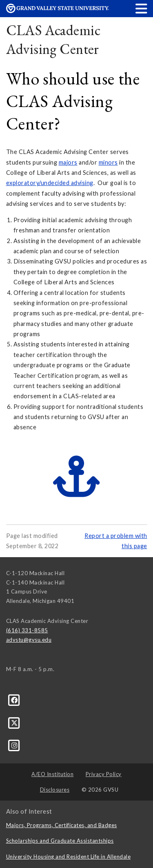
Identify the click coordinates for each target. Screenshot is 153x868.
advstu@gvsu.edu (29, 640)
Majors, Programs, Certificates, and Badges (62, 825)
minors (108, 162)
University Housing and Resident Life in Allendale (69, 857)
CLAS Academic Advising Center (53, 39)
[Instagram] (14, 745)
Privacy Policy (104, 774)
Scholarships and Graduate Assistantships (60, 841)
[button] (142, 8)
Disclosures (55, 790)
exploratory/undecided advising (50, 183)
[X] (14, 722)
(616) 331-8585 (27, 630)
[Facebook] (14, 700)
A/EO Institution (52, 774)
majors (68, 162)
